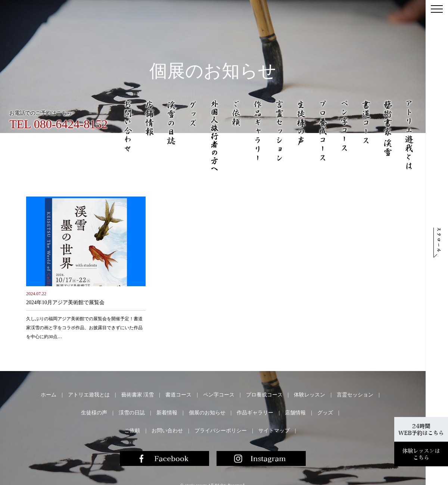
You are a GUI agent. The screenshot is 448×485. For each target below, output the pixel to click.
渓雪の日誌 (132, 413)
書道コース (178, 395)
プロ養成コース (264, 395)
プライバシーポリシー (221, 431)
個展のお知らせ (207, 413)
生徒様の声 (94, 413)
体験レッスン (309, 395)
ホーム (49, 395)
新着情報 (167, 413)
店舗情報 (295, 413)
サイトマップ (274, 431)
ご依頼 (132, 431)
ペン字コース (219, 395)
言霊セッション (355, 395)
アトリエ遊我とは (89, 395)
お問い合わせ (167, 431)
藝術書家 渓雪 (138, 395)
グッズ (325, 413)
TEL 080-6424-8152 (58, 124)
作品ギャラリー (255, 413)
